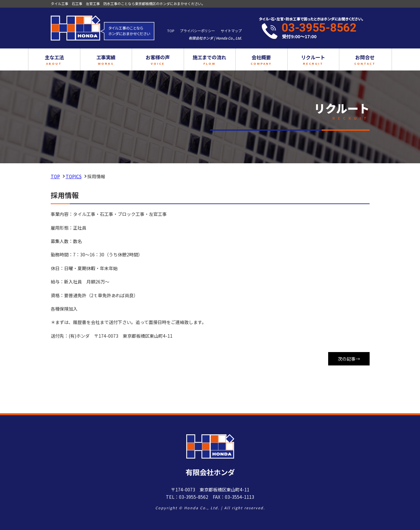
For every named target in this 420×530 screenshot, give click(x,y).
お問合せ (346, 60)
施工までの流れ (210, 60)
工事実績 (119, 60)
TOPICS (74, 176)
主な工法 (73, 60)
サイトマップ (231, 31)
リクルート (300, 60)
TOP (171, 31)
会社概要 (255, 60)
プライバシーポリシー (197, 31)
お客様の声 (164, 60)
